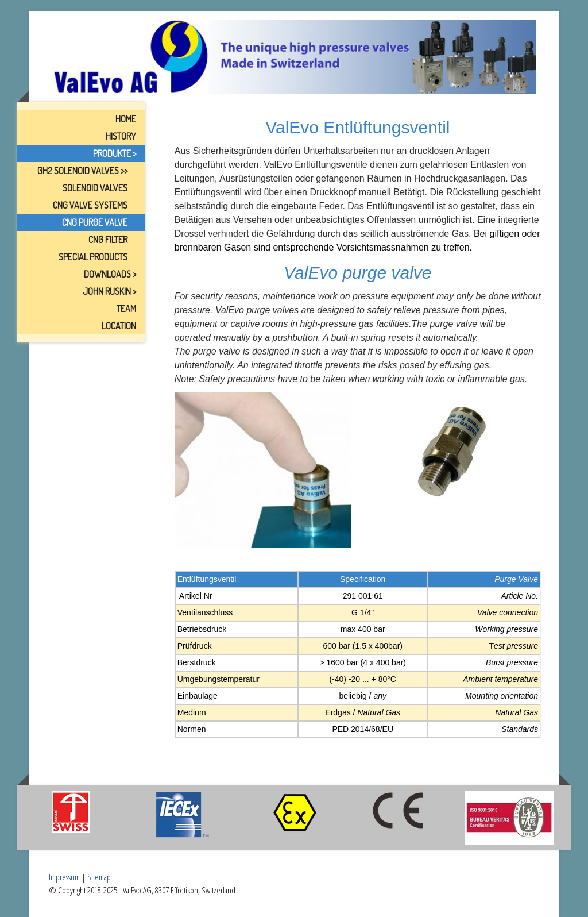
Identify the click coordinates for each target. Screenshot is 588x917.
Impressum (64, 877)
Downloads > (110, 274)
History (121, 136)
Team (126, 309)
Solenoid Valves (95, 188)
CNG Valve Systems (90, 205)
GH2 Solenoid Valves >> (82, 171)
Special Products (93, 257)
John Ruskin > (109, 291)
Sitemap (99, 877)
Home (126, 119)
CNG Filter (108, 240)
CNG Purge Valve (95, 222)
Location (119, 326)
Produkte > (115, 153)
